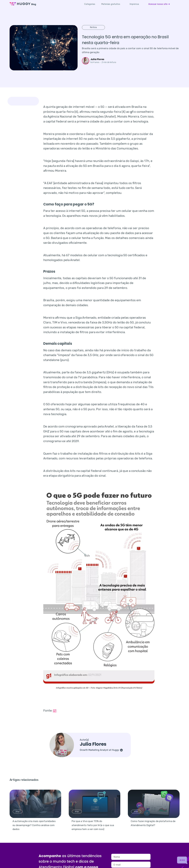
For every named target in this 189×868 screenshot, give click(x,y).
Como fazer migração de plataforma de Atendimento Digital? (153, 823)
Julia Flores (97, 59)
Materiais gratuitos (111, 4)
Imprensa (134, 4)
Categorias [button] (90, 4)
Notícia (93, 27)
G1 (55, 710)
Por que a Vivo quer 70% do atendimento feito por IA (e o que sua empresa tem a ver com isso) (93, 825)
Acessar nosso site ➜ (159, 4)
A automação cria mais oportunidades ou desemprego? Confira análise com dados (34, 825)
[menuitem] (111, 4)
